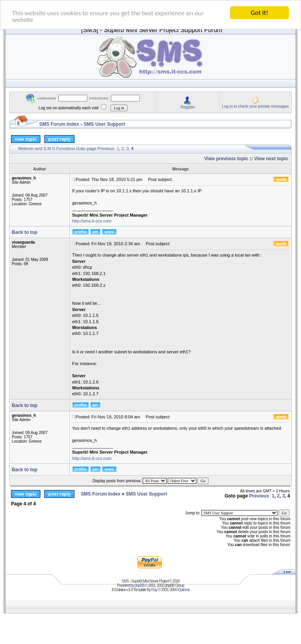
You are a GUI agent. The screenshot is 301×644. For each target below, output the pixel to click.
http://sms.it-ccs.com (92, 221)
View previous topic (226, 159)
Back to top (24, 232)
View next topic (271, 159)
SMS (125, 581)
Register (188, 107)
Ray (154, 590)
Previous (106, 148)
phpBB (139, 585)
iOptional (183, 590)
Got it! (259, 13)
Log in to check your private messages (255, 106)
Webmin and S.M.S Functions (46, 148)
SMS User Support (104, 124)
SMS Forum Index (59, 124)
